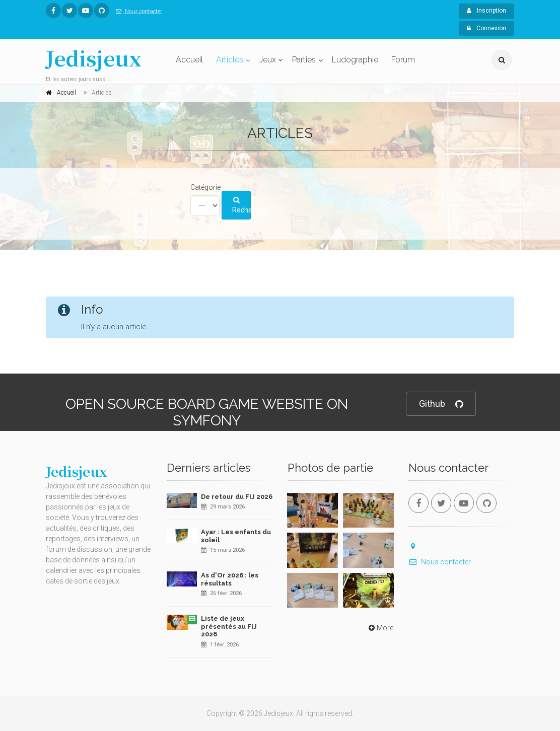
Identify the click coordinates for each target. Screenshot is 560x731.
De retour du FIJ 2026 (237, 497)
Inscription (486, 11)
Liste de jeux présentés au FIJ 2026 (229, 626)
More (380, 628)
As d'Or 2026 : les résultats (230, 579)
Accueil (189, 60)
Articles (230, 60)
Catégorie (205, 187)
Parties (304, 60)
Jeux (268, 60)
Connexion (486, 28)
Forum (403, 60)
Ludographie (355, 60)
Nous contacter (137, 11)
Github (441, 404)
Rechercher (241, 205)
